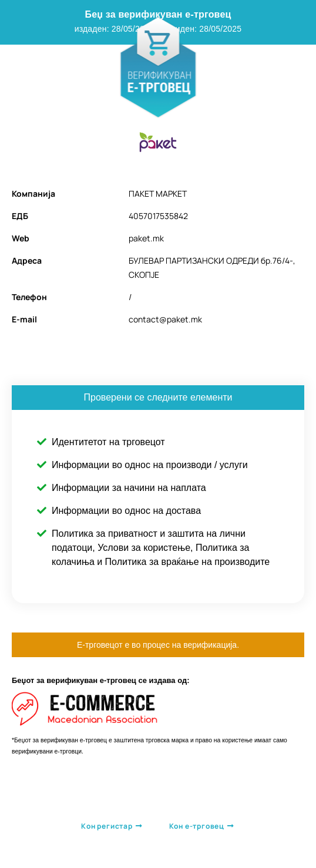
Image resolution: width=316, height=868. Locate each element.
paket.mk (146, 238)
